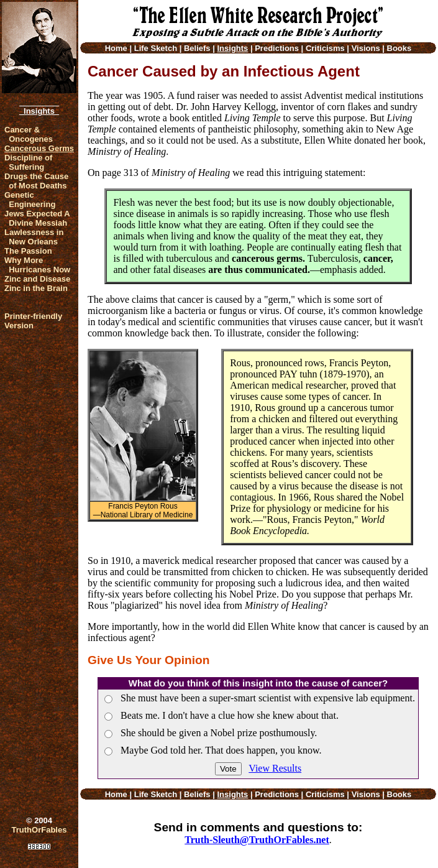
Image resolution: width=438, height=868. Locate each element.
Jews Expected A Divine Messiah (37, 218)
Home (116, 48)
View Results (275, 768)
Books (399, 48)
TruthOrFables (39, 830)
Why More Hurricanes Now (37, 265)
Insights (39, 111)
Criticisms (325, 48)
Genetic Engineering (30, 200)
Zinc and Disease (37, 279)
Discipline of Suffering (28, 162)
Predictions (277, 48)
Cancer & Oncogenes (29, 134)
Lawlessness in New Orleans (34, 237)
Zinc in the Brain (36, 288)
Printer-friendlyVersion (33, 321)
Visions (366, 48)
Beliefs (197, 48)
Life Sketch (156, 48)
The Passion (28, 251)
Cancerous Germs (39, 148)
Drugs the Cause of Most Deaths (36, 181)
